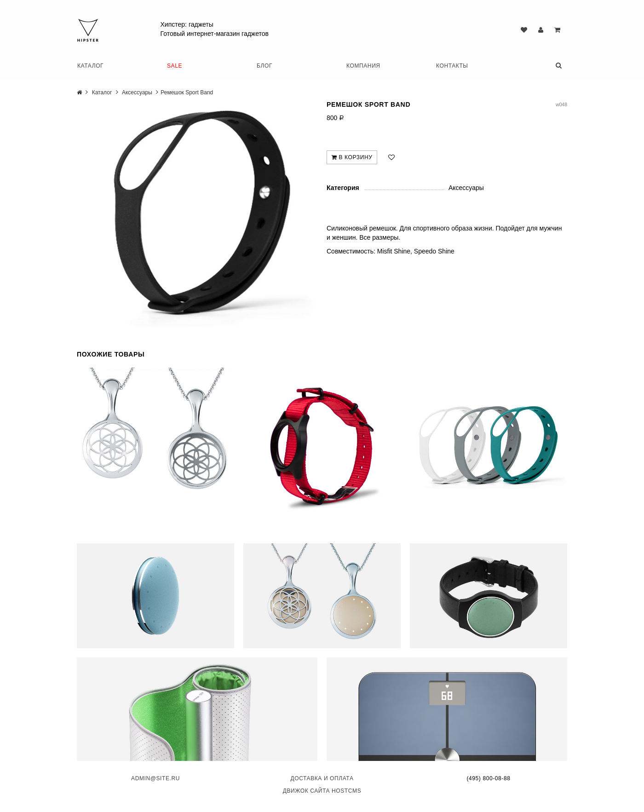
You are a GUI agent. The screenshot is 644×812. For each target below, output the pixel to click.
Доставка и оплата (322, 777)
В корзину (352, 157)
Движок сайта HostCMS (322, 789)
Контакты (452, 66)
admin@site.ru (156, 777)
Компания (363, 66)
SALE (175, 66)
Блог (264, 66)
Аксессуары (138, 92)
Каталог (90, 66)
